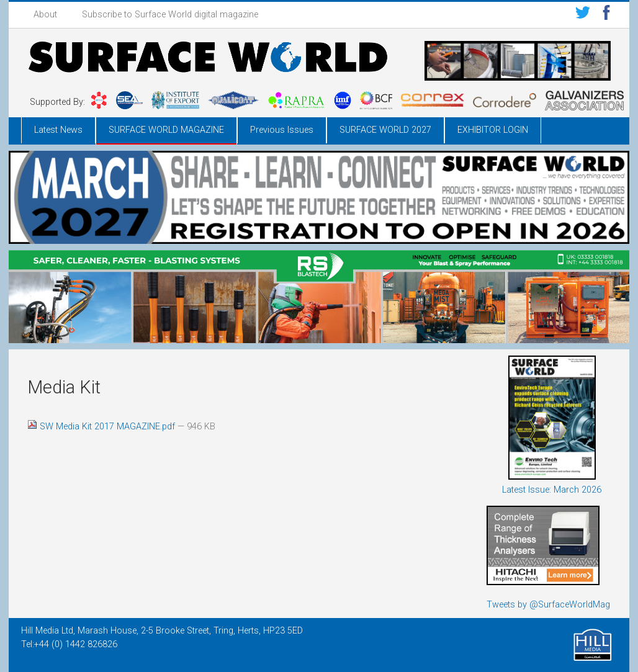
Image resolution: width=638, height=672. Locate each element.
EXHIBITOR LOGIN (493, 130)
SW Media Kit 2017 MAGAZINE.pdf (102, 427)
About (45, 15)
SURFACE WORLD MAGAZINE (166, 130)
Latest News (58, 130)
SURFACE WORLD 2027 (385, 130)
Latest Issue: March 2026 (552, 490)
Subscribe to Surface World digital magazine (170, 15)
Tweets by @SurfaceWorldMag (548, 605)
